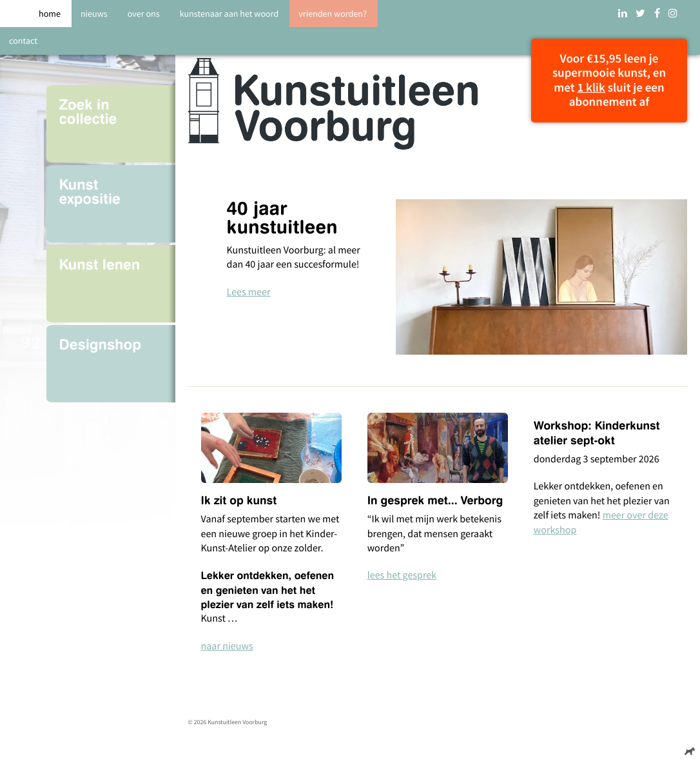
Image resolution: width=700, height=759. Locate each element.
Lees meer (249, 292)
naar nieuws (227, 646)
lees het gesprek (402, 575)
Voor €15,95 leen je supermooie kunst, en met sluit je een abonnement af (609, 80)
